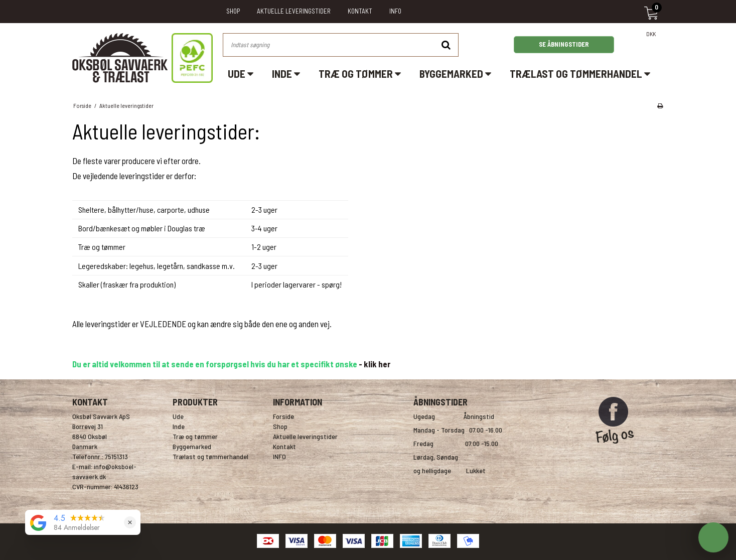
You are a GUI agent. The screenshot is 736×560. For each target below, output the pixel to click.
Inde (286, 74)
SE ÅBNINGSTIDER (564, 44)
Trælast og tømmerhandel (580, 74)
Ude (241, 74)
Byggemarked (455, 74)
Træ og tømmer (360, 74)
